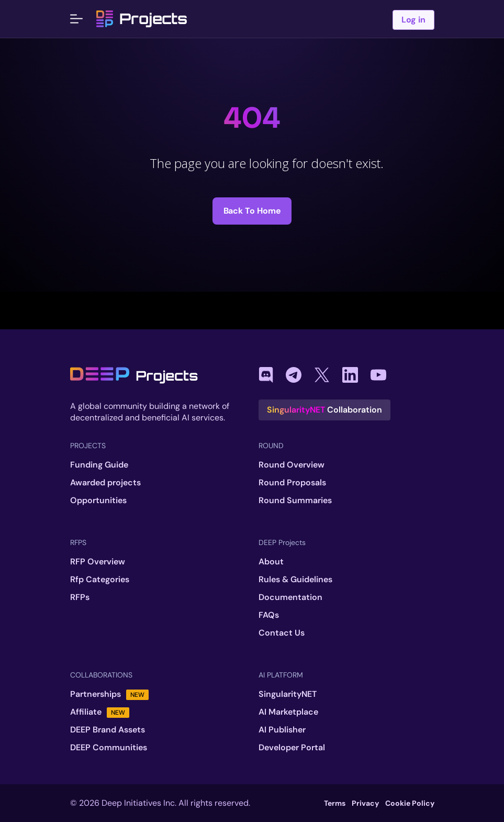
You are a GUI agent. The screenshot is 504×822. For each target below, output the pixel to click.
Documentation (290, 597)
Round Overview (292, 465)
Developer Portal (292, 748)
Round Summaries (295, 501)
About (271, 562)
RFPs (80, 597)
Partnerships (109, 694)
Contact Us (282, 633)
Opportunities (98, 501)
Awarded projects (105, 483)
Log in (413, 20)
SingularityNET (288, 694)
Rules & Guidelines (295, 580)
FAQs (269, 615)
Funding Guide (99, 465)
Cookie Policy (410, 803)
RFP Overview (98, 562)
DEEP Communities (109, 748)
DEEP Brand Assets (108, 730)
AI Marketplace (288, 712)
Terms (335, 803)
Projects (142, 19)
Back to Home (252, 211)
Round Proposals (292, 483)
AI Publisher (282, 730)
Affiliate (100, 712)
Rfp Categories (100, 580)
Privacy (365, 803)
